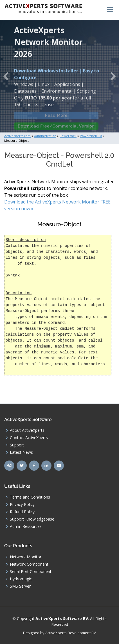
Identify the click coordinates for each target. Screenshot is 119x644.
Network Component (29, 564)
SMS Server (20, 586)
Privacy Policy (22, 504)
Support (17, 445)
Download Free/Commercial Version (56, 128)
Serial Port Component (31, 572)
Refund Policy (22, 512)
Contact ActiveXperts (29, 438)
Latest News (21, 452)
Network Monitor (26, 557)
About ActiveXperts (27, 430)
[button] (6, 76)
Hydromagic (21, 579)
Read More (56, 118)
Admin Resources (26, 526)
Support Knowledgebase (32, 519)
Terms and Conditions (30, 497)
